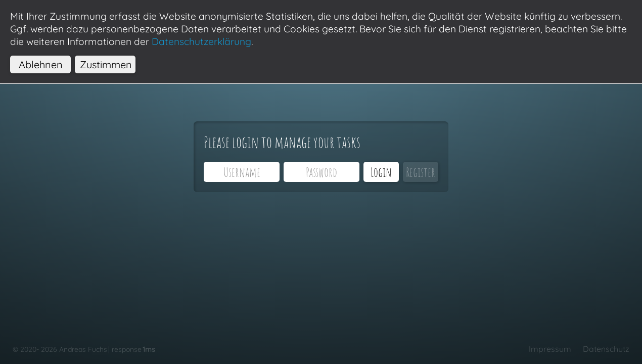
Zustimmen (106, 64)
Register (421, 172)
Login (381, 172)
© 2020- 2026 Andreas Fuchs (60, 349)
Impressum (550, 349)
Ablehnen (41, 64)
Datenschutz (606, 349)
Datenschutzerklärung (201, 41)
